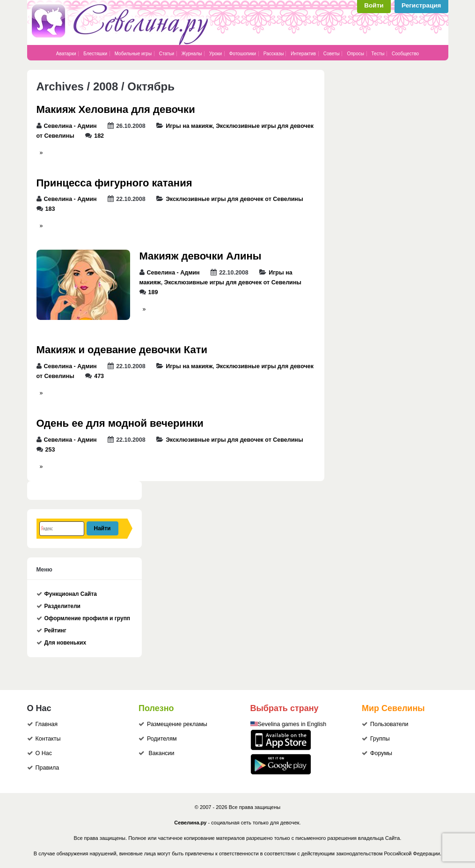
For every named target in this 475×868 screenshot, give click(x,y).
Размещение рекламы (177, 724)
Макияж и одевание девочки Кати (122, 350)
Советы (332, 54)
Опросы (355, 54)
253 (50, 450)
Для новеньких (66, 643)
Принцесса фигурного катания (114, 183)
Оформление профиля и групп (88, 618)
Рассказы (274, 54)
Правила (47, 768)
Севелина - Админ (70, 126)
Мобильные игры (133, 54)
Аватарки (66, 54)
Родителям (162, 739)
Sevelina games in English (292, 724)
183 (50, 209)
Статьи (167, 54)
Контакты (48, 739)
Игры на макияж (189, 126)
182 (99, 136)
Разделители (62, 606)
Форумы (381, 753)
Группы (380, 739)
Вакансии (161, 753)
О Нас (44, 753)
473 (99, 376)
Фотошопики (243, 54)
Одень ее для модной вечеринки (120, 423)
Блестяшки (95, 54)
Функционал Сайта (71, 594)
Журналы (192, 54)
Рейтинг (55, 631)
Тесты (378, 54)
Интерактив (303, 54)
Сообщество (405, 54)
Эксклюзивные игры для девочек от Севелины (234, 199)
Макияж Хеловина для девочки (116, 109)
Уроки (216, 54)
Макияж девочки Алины (201, 256)
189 (153, 292)
